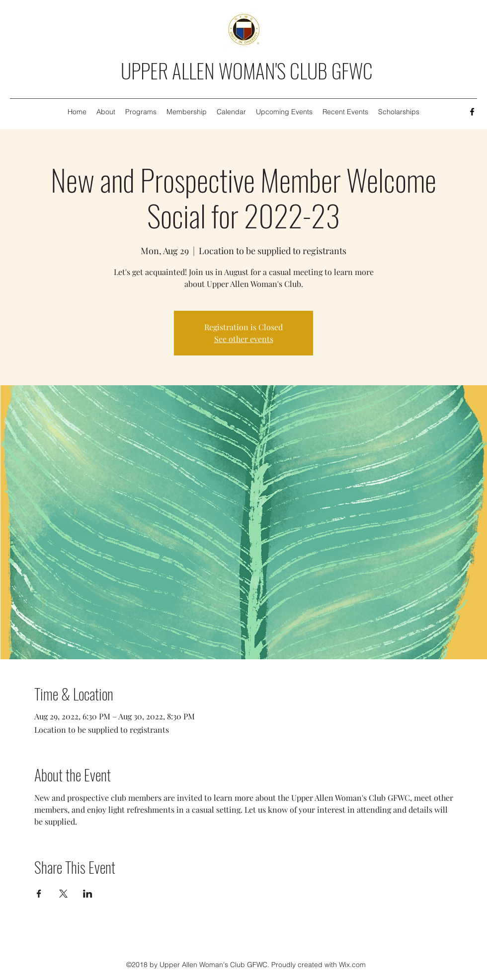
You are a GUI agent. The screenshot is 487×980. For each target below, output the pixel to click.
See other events (244, 339)
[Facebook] (472, 112)
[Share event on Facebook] (39, 894)
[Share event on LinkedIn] (88, 894)
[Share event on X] (63, 894)
